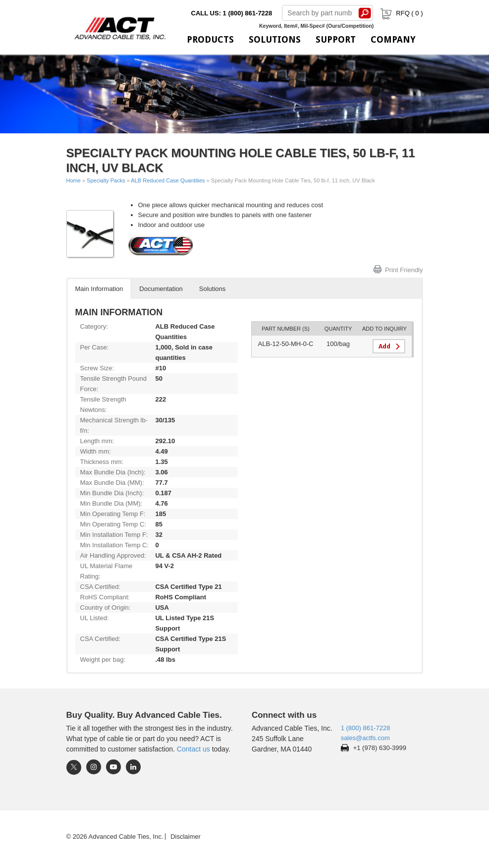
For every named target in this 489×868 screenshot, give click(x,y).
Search (365, 13)
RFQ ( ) (401, 13)
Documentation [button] (161, 289)
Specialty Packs (106, 180)
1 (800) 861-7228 (366, 728)
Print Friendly (404, 270)
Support (336, 39)
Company (393, 39)
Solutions (275, 39)
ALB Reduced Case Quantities (168, 180)
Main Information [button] (99, 289)
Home (74, 180)
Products (210, 39)
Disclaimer (186, 837)
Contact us (193, 749)
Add (384, 346)
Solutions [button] (212, 289)
